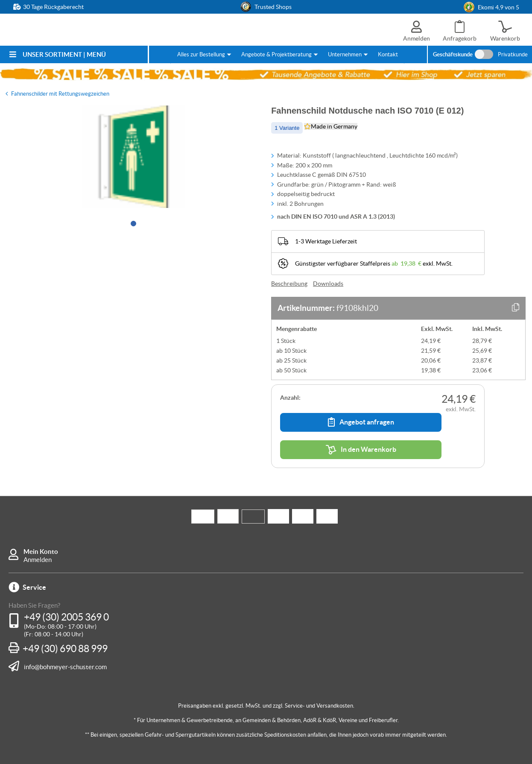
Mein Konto (41, 552)
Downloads (328, 284)
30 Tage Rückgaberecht (53, 7)
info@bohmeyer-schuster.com (65, 667)
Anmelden (38, 560)
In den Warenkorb (361, 450)
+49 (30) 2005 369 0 (66, 617)
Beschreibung (289, 284)
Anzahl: (290, 398)
